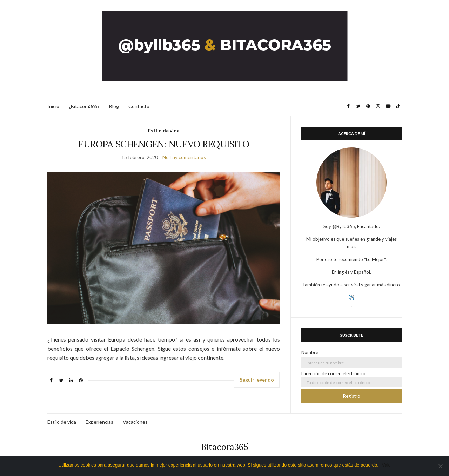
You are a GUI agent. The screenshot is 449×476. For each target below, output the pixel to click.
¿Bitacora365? (84, 106)
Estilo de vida (164, 130)
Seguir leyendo (257, 380)
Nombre (310, 352)
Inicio (53, 106)
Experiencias (99, 422)
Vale (386, 465)
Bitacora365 (225, 447)
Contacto (139, 106)
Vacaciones (135, 422)
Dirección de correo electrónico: (351, 379)
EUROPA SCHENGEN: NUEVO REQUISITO (164, 144)
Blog (114, 106)
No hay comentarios (184, 157)
